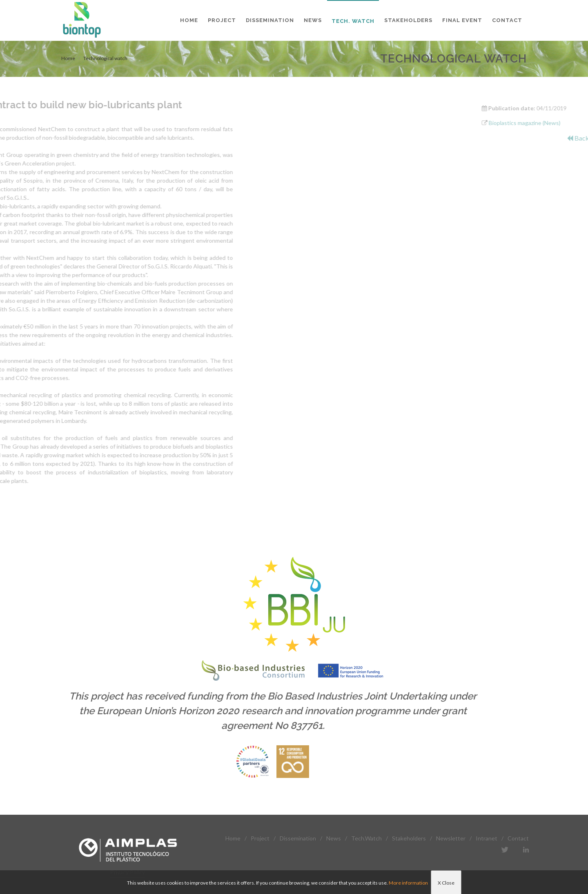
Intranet (487, 838)
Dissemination (298, 838)
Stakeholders (409, 838)
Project (260, 838)
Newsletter (451, 838)
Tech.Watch (366, 838)
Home (68, 58)
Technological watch (105, 58)
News (334, 838)
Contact (518, 838)
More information (408, 883)
